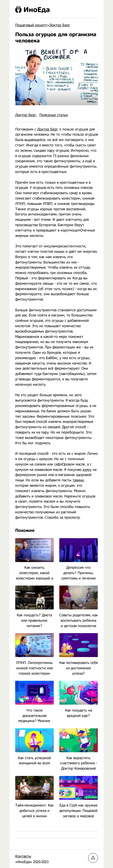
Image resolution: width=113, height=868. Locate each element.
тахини (78, 480)
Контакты (23, 856)
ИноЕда (33, 10)
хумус (87, 470)
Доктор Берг (26, 115)
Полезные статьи (54, 115)
